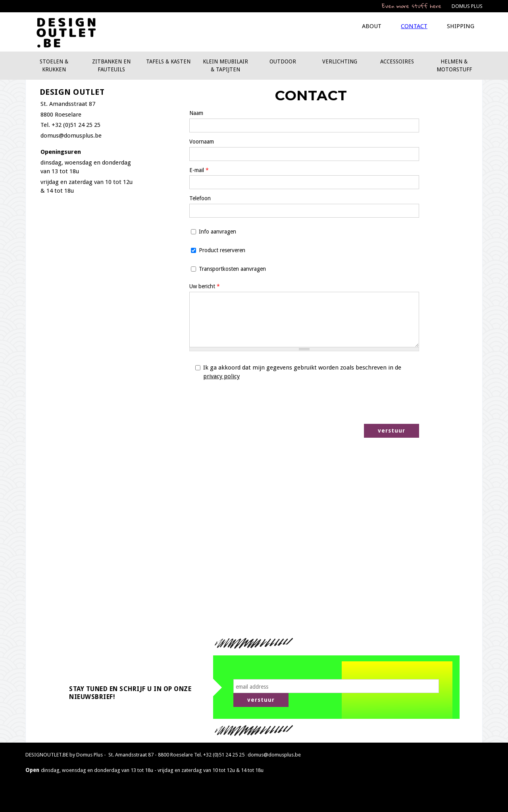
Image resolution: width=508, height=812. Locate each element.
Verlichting (340, 61)
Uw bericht (205, 286)
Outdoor (283, 61)
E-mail (199, 170)
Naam (196, 113)
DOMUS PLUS (467, 6)
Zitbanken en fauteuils (111, 65)
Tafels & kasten (168, 61)
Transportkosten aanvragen (232, 269)
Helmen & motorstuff (454, 65)
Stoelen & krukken (54, 65)
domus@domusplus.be (71, 136)
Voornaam (202, 142)
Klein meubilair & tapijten (225, 65)
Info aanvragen (217, 232)
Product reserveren (222, 250)
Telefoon (200, 198)
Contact (414, 26)
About (372, 26)
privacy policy (221, 376)
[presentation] (359, 402)
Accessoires (397, 61)
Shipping (461, 26)
